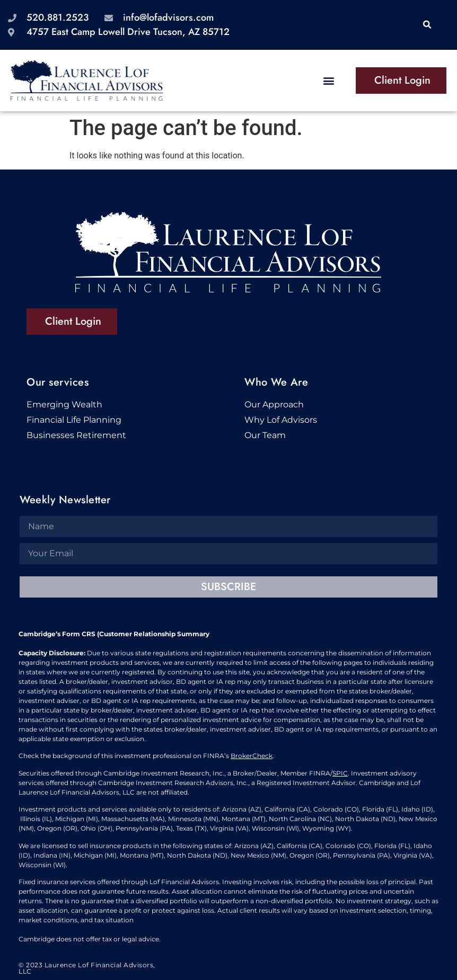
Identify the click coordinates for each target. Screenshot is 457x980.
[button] (428, 25)
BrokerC (244, 756)
